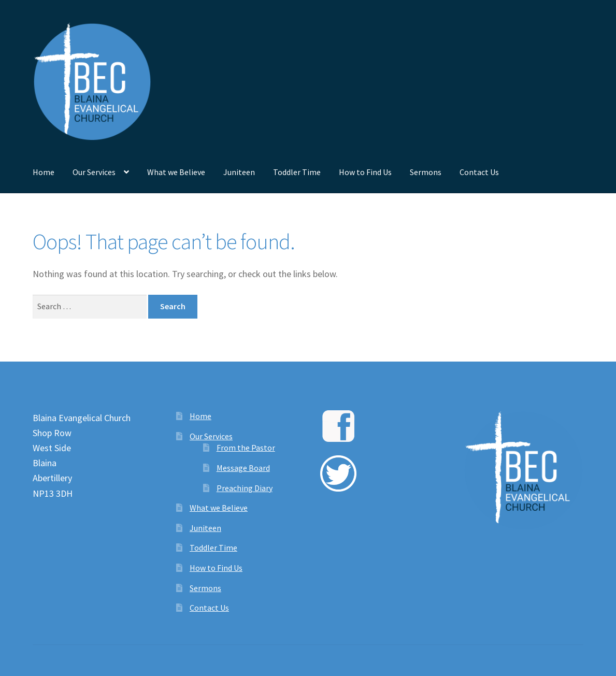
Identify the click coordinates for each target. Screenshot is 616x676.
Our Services (94, 172)
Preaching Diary (245, 488)
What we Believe (176, 172)
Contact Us (479, 172)
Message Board (243, 468)
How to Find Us (365, 172)
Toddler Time (297, 172)
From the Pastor (246, 448)
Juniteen (239, 172)
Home (44, 172)
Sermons (426, 172)
